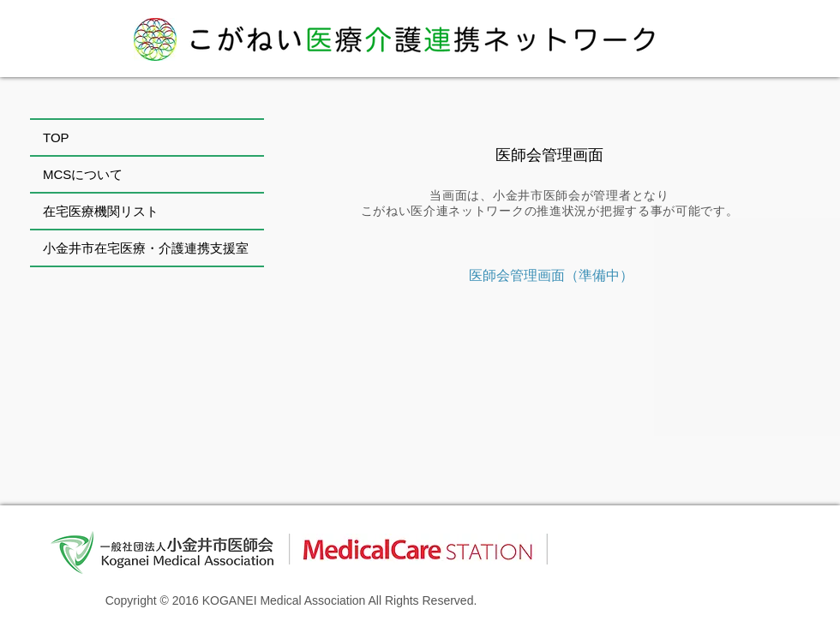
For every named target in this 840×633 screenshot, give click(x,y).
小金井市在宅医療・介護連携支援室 (146, 248)
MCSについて (83, 174)
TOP (56, 137)
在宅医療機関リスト (101, 211)
